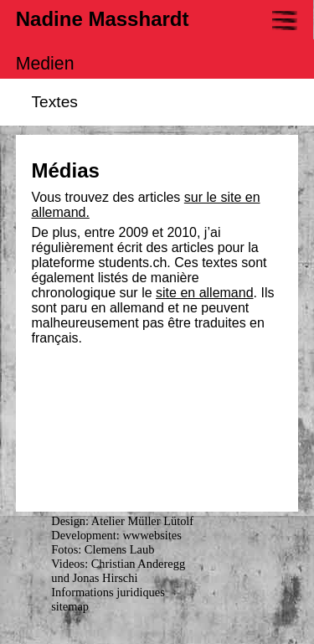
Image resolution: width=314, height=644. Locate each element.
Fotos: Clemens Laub (103, 549)
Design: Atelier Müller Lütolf (122, 521)
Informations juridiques (108, 592)
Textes (55, 102)
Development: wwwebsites (116, 535)
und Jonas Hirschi (94, 578)
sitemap (70, 606)
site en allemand (205, 293)
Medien (45, 64)
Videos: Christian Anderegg (118, 564)
